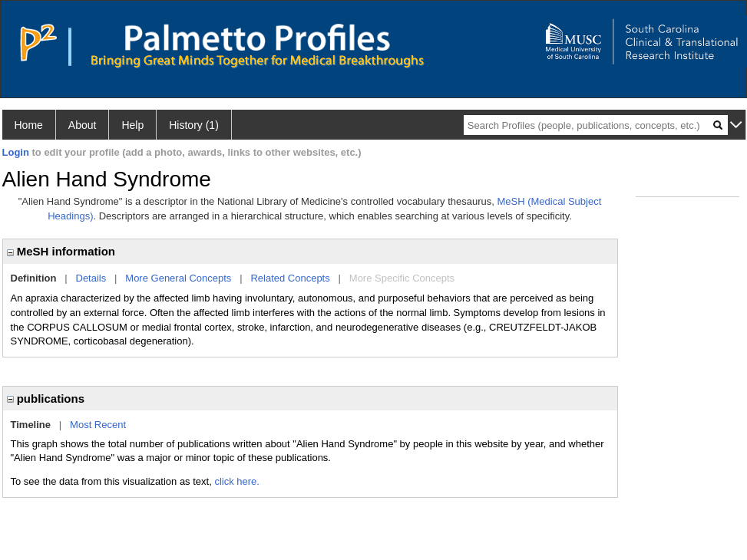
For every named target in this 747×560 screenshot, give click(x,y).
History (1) (194, 125)
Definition (34, 278)
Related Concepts (290, 278)
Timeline (31, 425)
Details (91, 278)
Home (29, 125)
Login (16, 152)
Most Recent (98, 425)
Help (132, 125)
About (83, 125)
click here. (237, 481)
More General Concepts (178, 278)
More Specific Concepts (402, 278)
